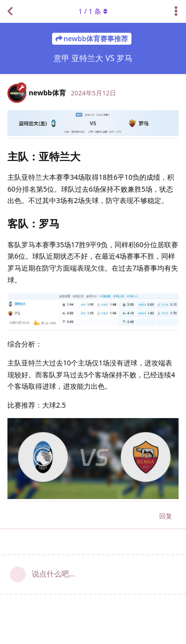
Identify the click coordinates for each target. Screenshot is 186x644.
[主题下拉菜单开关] (176, 11)
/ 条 (93, 11)
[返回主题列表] (10, 11)
